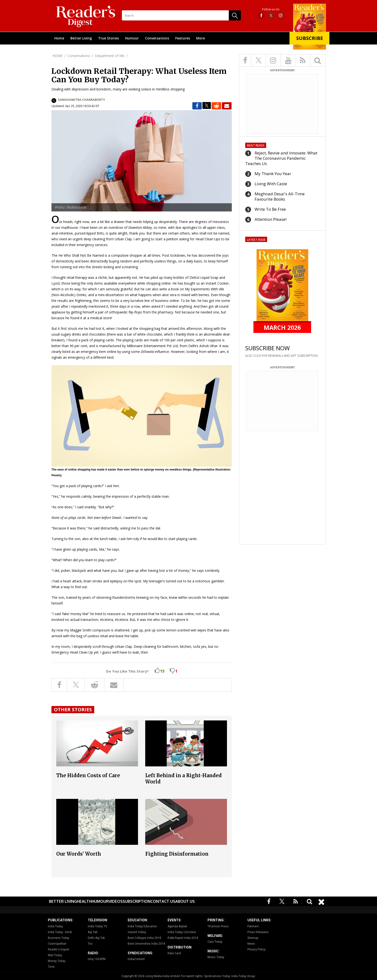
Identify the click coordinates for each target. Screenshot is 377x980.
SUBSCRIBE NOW (267, 348)
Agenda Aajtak (177, 926)
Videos (116, 901)
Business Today (59, 938)
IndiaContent (136, 959)
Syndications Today (217, 976)
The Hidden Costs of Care (88, 775)
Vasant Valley (137, 932)
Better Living (81, 38)
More (201, 38)
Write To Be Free (270, 209)
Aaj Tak (93, 932)
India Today (55, 926)
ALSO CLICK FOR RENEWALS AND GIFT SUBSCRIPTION (281, 356)
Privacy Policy (257, 949)
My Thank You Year (273, 174)
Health (84, 901)
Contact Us (163, 901)
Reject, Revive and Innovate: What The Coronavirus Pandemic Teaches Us (281, 158)
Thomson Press (218, 926)
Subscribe (310, 38)
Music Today (216, 957)
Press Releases (258, 932)
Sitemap (253, 938)
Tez (90, 944)
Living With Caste (271, 184)
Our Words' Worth (79, 854)
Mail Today (55, 955)
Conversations (157, 38)
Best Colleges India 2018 (144, 938)
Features (183, 38)
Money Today (57, 961)
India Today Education (142, 926)
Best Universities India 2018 (146, 944)
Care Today (215, 942)
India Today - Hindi (60, 932)
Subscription (137, 901)
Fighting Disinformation (177, 854)
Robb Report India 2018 (183, 938)
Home (59, 38)
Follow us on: (271, 9)
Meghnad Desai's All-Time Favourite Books (280, 196)
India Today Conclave (182, 932)
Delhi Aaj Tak (96, 938)
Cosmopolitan (57, 944)
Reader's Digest (59, 949)
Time (51, 967)
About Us (185, 901)
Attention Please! (270, 219)
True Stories (108, 38)
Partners (253, 926)
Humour (132, 38)
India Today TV (97, 926)
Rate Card (174, 953)
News (251, 944)
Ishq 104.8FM (97, 959)
